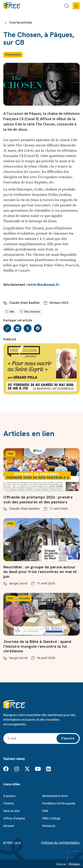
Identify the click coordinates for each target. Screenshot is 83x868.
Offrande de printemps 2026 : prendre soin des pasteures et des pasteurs (38, 499)
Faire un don (12, 811)
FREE (11, 454)
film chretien (32, 312)
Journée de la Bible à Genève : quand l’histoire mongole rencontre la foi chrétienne (37, 646)
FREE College (51, 818)
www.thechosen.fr (43, 285)
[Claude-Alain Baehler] (5, 302)
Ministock (49, 826)
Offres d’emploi (14, 818)
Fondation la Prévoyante (59, 803)
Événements (13, 55)
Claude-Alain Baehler (25, 303)
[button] (76, 6)
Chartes (9, 803)
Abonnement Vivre (55, 796)
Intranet (9, 826)
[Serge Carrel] (5, 583)
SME (45, 811)
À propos (9, 796)
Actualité (24, 598)
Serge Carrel (18, 583)
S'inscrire (68, 738)
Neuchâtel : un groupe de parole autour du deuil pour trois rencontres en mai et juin (40, 572)
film (12, 312)
